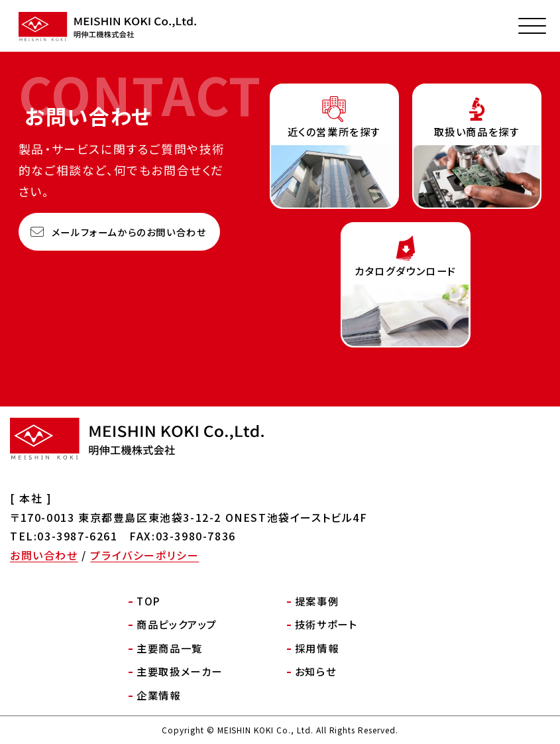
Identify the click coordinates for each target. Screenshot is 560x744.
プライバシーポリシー (144, 555)
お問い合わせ (44, 555)
